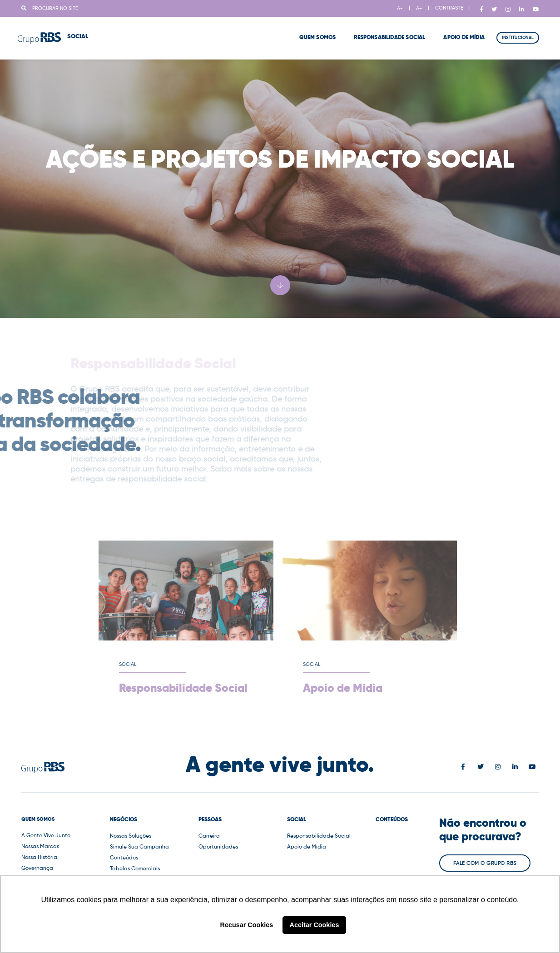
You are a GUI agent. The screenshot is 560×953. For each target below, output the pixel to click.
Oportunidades (218, 846)
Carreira (209, 836)
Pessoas (210, 819)
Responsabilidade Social (378, 32)
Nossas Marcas (40, 846)
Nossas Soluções (131, 836)
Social (297, 819)
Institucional (518, 32)
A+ (419, 8)
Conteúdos (124, 857)
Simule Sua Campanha (139, 846)
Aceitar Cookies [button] (315, 925)
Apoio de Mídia (453, 32)
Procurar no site (50, 8)
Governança (37, 868)
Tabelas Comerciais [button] (135, 868)
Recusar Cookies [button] (247, 925)
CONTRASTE (449, 8)
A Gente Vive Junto (46, 835)
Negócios (124, 819)
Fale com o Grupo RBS (485, 863)
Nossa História (39, 857)
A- (400, 8)
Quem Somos (306, 32)
